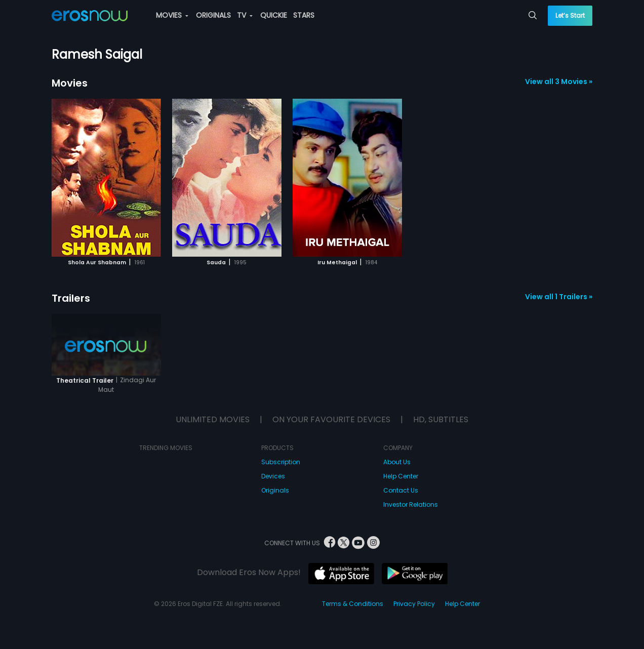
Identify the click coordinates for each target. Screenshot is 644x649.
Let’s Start (570, 15)
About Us (397, 462)
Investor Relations (411, 504)
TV (245, 15)
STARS (304, 15)
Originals (275, 490)
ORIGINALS (213, 15)
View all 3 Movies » (559, 82)
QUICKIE (274, 15)
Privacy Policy (414, 604)
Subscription (281, 462)
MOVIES (172, 15)
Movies (70, 83)
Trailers (71, 298)
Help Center (401, 476)
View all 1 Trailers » (559, 297)
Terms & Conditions (353, 604)
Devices (273, 476)
